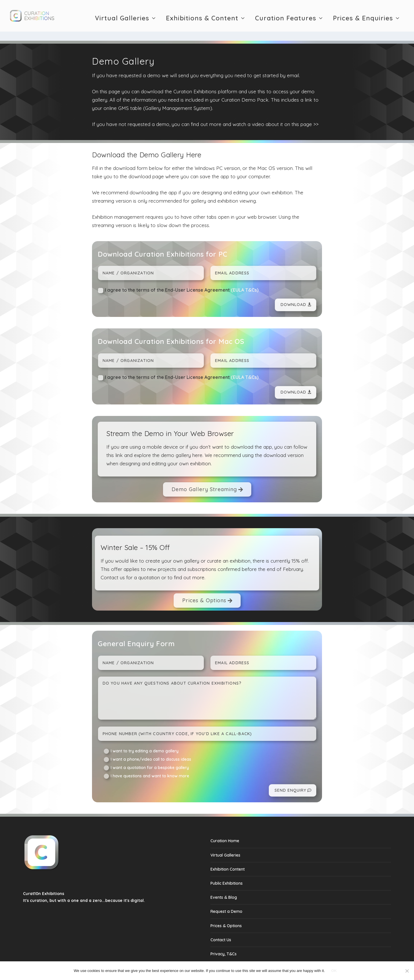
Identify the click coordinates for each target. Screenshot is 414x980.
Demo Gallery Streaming (204, 477)
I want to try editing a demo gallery (141, 739)
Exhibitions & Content (202, 16)
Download (293, 293)
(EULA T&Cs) (245, 278)
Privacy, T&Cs (224, 942)
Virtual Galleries (122, 16)
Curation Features (286, 16)
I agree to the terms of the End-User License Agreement (178, 278)
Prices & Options (204, 588)
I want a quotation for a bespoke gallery (146, 756)
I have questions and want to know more (146, 764)
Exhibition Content (228, 857)
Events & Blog (224, 885)
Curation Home (225, 829)
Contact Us (221, 928)
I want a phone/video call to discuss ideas (147, 747)
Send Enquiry (290, 778)
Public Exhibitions (227, 871)
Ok (334, 971)
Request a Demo (226, 899)
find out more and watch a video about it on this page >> (255, 112)
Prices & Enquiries (363, 16)
